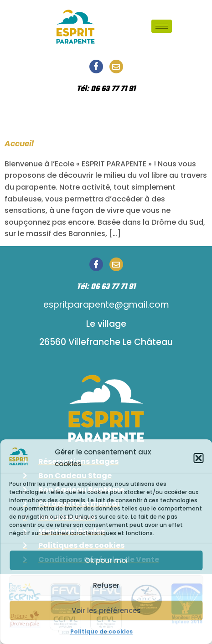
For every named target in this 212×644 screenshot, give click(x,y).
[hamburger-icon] (162, 26)
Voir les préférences (106, 611)
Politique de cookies (101, 631)
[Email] (116, 67)
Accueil (19, 144)
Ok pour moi (106, 560)
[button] (198, 458)
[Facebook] (96, 67)
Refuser (106, 585)
